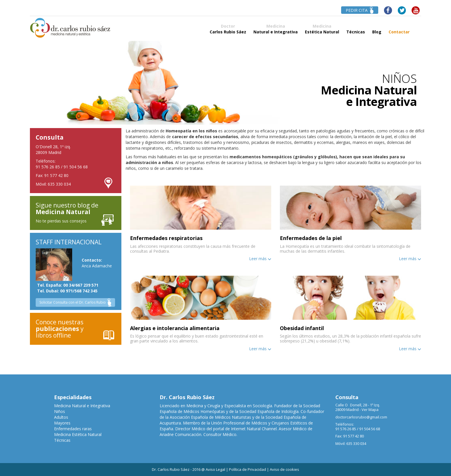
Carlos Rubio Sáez (228, 29)
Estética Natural (322, 29)
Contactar (399, 29)
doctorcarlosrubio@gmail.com (361, 417)
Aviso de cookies (284, 469)
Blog (377, 29)
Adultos (61, 417)
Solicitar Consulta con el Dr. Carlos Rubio (75, 303)
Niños (60, 411)
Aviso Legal (215, 469)
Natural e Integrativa (276, 29)
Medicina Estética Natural (78, 434)
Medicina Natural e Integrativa (82, 406)
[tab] (201, 223)
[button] (201, 222)
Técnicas (356, 29)
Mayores (62, 423)
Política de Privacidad (248, 469)
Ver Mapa (370, 410)
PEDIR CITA (360, 10)
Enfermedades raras (73, 429)
